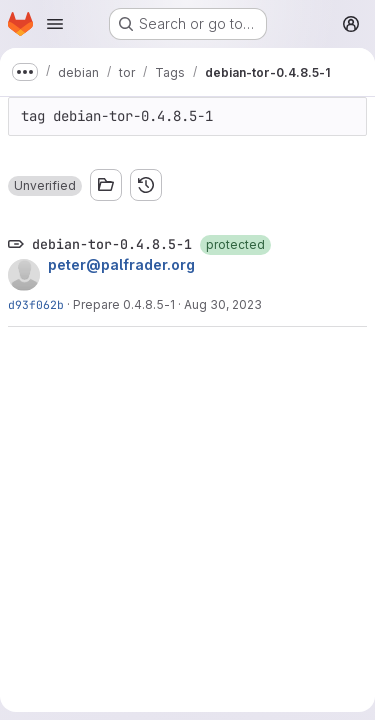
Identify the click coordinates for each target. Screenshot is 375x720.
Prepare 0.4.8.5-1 (124, 304)
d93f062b (36, 304)
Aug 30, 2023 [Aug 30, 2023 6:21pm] (223, 304)
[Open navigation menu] (55, 24)
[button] (45, 186)
